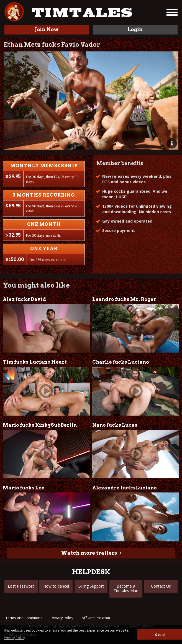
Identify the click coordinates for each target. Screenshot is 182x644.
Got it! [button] (160, 634)
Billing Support (91, 586)
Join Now (47, 29)
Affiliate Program (96, 618)
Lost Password (21, 586)
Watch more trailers (89, 553)
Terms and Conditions (24, 618)
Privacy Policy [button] (14, 638)
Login (135, 29)
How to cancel (56, 586)
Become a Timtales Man (126, 588)
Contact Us (161, 586)
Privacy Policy (62, 618)
